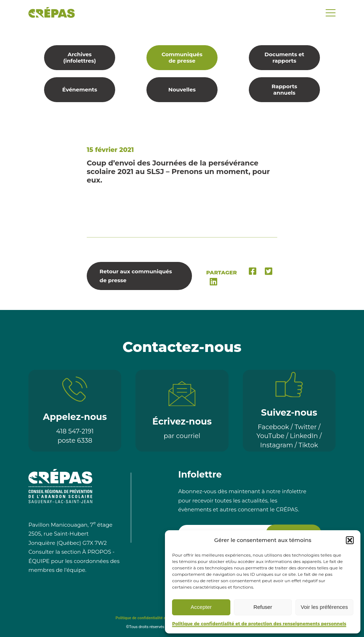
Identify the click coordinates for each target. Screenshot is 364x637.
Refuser (263, 607)
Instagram (277, 445)
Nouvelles (182, 90)
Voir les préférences (324, 607)
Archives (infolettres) (80, 57)
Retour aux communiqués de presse (136, 276)
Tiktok (308, 445)
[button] (350, 540)
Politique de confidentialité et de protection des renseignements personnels (259, 624)
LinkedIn (304, 436)
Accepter (201, 607)
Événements (80, 90)
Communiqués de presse (182, 57)
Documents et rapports (284, 57)
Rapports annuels (284, 90)
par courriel (182, 436)
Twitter (306, 427)
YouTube (271, 436)
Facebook (273, 427)
